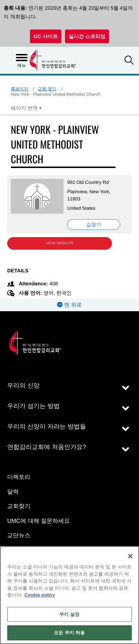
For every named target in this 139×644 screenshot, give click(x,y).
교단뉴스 (19, 536)
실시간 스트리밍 (87, 36)
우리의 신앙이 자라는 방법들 (47, 427)
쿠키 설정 (69, 614)
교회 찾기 (47, 89)
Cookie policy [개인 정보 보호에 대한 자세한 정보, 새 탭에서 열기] (40, 595)
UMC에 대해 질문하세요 (38, 521)
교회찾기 (19, 506)
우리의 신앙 (23, 386)
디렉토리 (19, 477)
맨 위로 (69, 305)
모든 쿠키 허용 (69, 633)
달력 (13, 492)
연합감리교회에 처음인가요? (47, 447)
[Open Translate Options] (26, 108)
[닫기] (130, 556)
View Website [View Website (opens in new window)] (60, 243)
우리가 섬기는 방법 (33, 406)
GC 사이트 (46, 36)
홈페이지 (19, 89)
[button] (129, 61)
